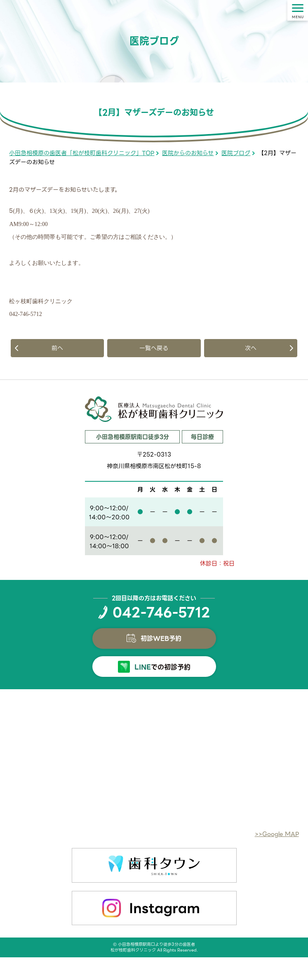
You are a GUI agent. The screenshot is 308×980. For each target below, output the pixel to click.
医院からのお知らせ (188, 153)
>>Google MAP (277, 834)
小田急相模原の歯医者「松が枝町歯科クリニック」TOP (82, 153)
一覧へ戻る (154, 348)
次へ (251, 348)
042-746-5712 (161, 612)
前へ (57, 348)
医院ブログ (236, 153)
